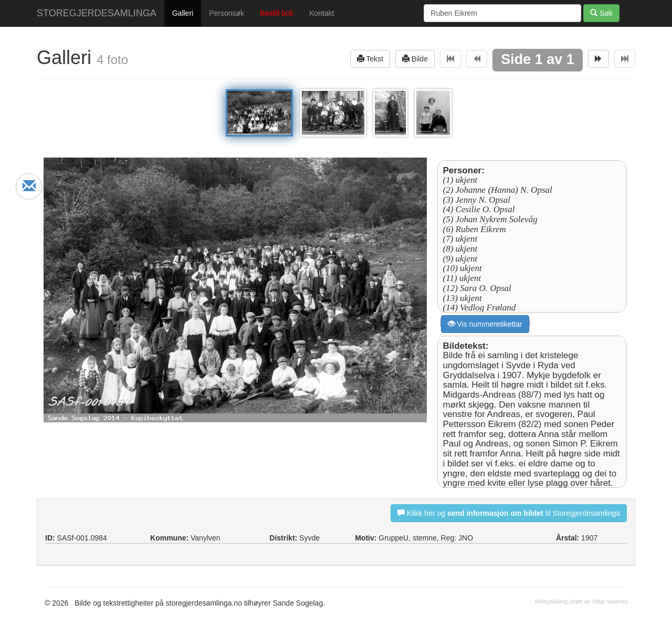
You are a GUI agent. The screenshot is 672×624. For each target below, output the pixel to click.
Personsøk (227, 13)
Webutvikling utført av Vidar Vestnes (581, 601)
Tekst (370, 59)
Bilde (415, 59)
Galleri (183, 13)
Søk (601, 13)
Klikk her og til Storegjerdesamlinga (509, 513)
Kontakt (322, 13)
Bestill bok (277, 13)
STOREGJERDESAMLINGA (97, 13)
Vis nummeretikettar (485, 324)
